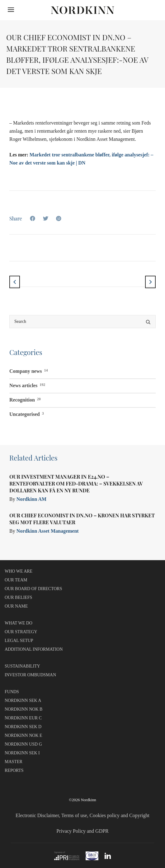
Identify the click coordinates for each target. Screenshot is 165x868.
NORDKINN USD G (23, 744)
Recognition (25, 399)
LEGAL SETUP (19, 641)
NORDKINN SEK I (22, 753)
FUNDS (12, 692)
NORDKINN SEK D (23, 727)
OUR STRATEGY (21, 632)
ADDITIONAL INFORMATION (34, 649)
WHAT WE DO (19, 623)
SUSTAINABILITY (22, 666)
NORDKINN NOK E (24, 735)
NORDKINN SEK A (23, 700)
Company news (28, 370)
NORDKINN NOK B (24, 709)
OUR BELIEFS (18, 597)
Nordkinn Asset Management (48, 531)
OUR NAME (16, 606)
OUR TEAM (16, 580)
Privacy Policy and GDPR (82, 831)
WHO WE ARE (19, 571)
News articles (27, 385)
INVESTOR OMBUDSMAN (30, 675)
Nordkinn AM (31, 499)
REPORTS (14, 770)
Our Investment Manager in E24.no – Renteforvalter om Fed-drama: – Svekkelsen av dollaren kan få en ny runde (76, 483)
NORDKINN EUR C (23, 718)
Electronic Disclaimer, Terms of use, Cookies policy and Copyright (82, 815)
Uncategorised (27, 413)
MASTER (14, 762)
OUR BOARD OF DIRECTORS (33, 589)
